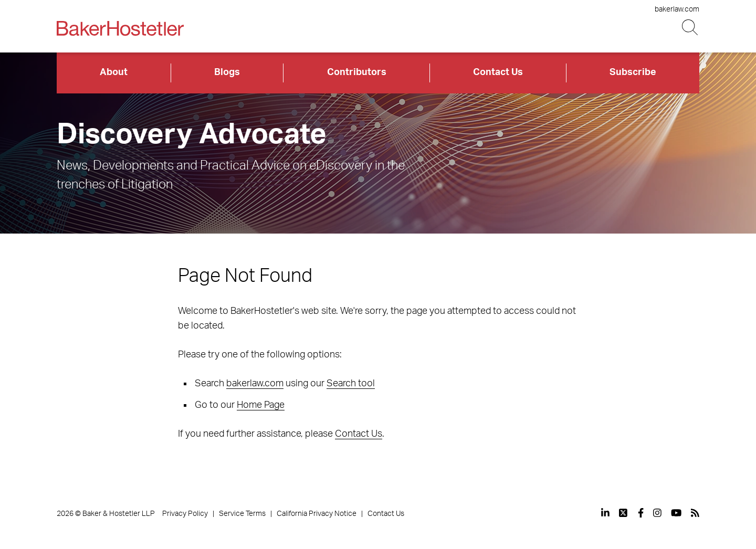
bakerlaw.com (677, 9)
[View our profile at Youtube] (676, 513)
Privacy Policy (185, 514)
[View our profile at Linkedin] (605, 513)
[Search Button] (691, 28)
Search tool (351, 384)
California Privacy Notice (317, 514)
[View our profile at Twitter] (624, 513)
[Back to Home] (120, 28)
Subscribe (633, 72)
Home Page (261, 405)
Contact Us (498, 72)
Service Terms (242, 514)
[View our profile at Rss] (695, 513)
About (114, 72)
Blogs (227, 72)
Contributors (357, 72)
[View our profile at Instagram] (657, 513)
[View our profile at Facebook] (641, 513)
